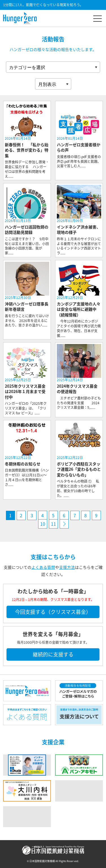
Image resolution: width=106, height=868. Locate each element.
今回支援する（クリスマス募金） (53, 612)
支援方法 (67, 567)
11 (53, 524)
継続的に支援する (53, 654)
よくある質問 (43, 567)
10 (43, 524)
